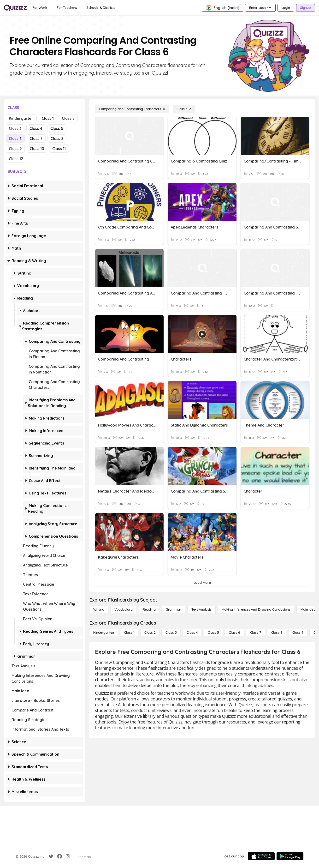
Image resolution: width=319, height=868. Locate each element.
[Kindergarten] (104, 633)
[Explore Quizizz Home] (15, 8)
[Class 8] (277, 633)
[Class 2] (150, 633)
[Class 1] (129, 633)
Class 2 (68, 118)
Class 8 (57, 139)
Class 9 (15, 149)
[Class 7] (256, 633)
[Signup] (306, 8)
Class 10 (37, 149)
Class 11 (59, 149)
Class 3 (15, 128)
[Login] (286, 8)
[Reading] (149, 609)
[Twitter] (51, 856)
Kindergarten (21, 118)
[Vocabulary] (124, 609)
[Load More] (202, 583)
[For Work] (40, 8)
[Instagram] (68, 856)
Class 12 (16, 159)
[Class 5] (213, 633)
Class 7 (36, 139)
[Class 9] (298, 633)
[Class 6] (184, 109)
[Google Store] (290, 856)
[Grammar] (174, 609)
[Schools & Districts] (101, 8)
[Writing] (99, 609)
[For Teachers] (67, 8)
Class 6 (15, 139)
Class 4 (36, 128)
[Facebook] (59, 856)
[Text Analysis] (201, 609)
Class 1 (48, 118)
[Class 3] (171, 633)
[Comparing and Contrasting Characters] (132, 109)
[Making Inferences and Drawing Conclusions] (256, 609)
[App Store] (261, 856)
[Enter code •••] (260, 8)
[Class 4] (192, 633)
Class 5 (57, 128)
